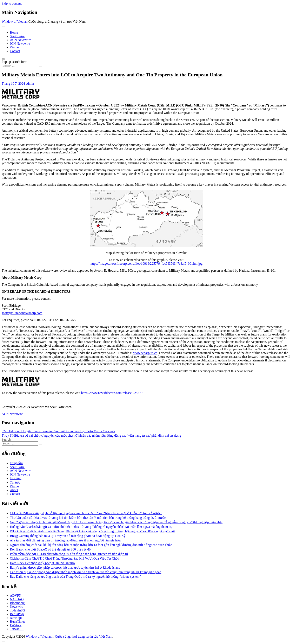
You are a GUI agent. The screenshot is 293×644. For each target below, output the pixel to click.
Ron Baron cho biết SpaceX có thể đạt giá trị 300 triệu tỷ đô (50, 549)
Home (14, 32)
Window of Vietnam (15, 22)
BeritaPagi (17, 614)
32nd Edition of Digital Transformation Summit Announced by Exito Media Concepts (58, 431)
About (14, 490)
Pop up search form (15, 62)
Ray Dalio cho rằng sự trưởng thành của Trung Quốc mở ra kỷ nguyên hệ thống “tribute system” (75, 577)
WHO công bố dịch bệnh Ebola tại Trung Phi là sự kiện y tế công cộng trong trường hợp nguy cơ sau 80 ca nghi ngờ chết (92, 531)
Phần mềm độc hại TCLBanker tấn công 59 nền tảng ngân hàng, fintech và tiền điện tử (69, 554)
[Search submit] (41, 67)
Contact (15, 51)
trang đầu (16, 463)
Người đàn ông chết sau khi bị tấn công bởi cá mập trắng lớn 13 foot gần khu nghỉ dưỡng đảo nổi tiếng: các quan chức (91, 545)
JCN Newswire (20, 44)
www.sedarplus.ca (145, 353)
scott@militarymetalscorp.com (22, 313)
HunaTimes (18, 621)
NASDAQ (17, 599)
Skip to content (12, 3)
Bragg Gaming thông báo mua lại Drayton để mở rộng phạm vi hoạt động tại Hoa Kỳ (68, 536)
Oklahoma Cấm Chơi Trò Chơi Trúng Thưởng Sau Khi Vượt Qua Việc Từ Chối (64, 558)
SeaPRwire (17, 36)
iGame (14, 47)
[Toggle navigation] (3, 27)
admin (30, 84)
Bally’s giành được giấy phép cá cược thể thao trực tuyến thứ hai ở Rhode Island (65, 567)
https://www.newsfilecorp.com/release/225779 (112, 393)
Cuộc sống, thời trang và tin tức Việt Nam (84, 636)
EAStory (16, 625)
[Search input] (20, 66)
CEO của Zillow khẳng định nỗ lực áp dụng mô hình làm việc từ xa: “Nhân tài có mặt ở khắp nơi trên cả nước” (86, 513)
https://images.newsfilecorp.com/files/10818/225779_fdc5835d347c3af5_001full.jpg (146, 264)
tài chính (16, 478)
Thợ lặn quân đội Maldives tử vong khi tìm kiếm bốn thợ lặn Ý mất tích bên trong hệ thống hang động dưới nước (88, 518)
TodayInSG (18, 610)
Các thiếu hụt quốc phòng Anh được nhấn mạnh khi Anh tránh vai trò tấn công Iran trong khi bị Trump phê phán (86, 572)
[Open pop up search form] (3, 59)
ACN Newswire (21, 40)
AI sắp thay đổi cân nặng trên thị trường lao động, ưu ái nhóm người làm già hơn (65, 540)
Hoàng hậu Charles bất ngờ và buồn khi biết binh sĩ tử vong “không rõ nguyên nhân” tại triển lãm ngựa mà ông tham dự (91, 527)
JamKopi (16, 618)
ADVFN (16, 595)
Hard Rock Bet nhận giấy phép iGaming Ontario (42, 563)
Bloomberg (17, 603)
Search (6, 439)
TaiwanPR (17, 629)
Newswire (17, 607)
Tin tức (15, 482)
